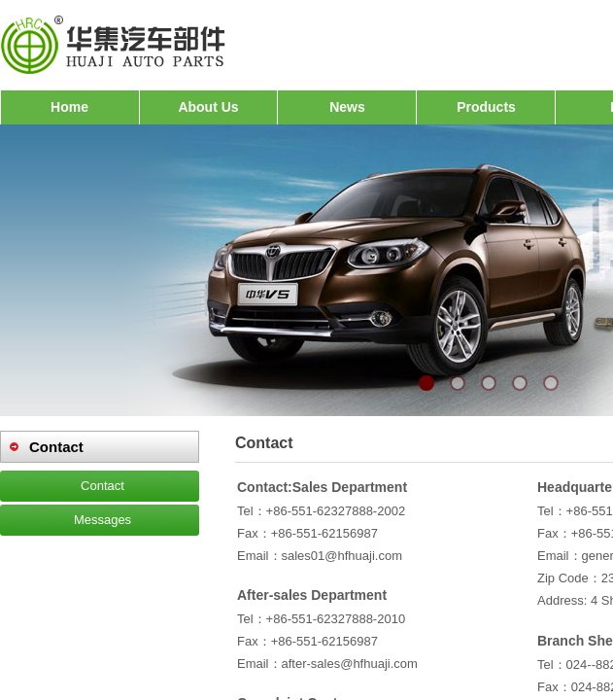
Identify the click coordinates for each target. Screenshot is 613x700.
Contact (102, 486)
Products (486, 107)
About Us (208, 107)
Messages (102, 520)
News (347, 107)
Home (69, 107)
